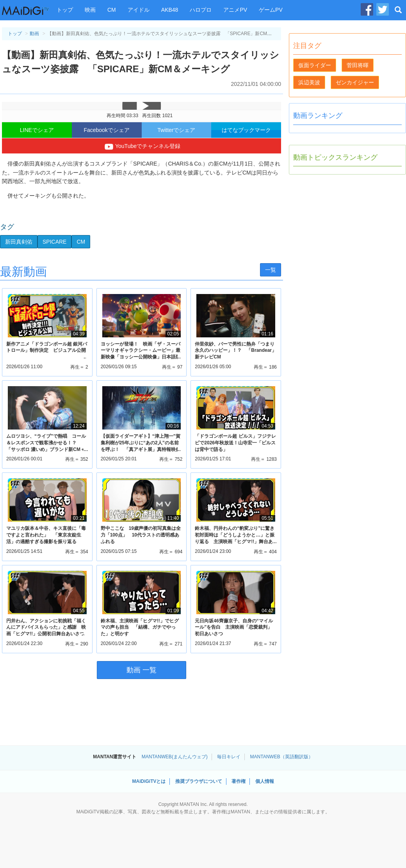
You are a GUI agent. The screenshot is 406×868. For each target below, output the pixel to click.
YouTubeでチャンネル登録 (142, 147)
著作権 (239, 781)
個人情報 (265, 781)
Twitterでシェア (176, 130)
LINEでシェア (37, 130)
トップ (65, 10)
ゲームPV (271, 10)
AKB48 (170, 10)
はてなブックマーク (246, 130)
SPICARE (54, 242)
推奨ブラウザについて (199, 781)
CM (112, 10)
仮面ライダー (315, 65)
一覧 (271, 270)
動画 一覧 (142, 670)
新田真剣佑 (19, 242)
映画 (90, 10)
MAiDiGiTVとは (149, 781)
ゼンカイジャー (355, 82)
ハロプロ (201, 10)
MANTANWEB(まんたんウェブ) (175, 757)
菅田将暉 (358, 65)
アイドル (139, 10)
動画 (34, 34)
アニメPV (235, 10)
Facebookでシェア (106, 130)
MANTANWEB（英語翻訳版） (282, 757)
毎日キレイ (229, 757)
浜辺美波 (309, 82)
